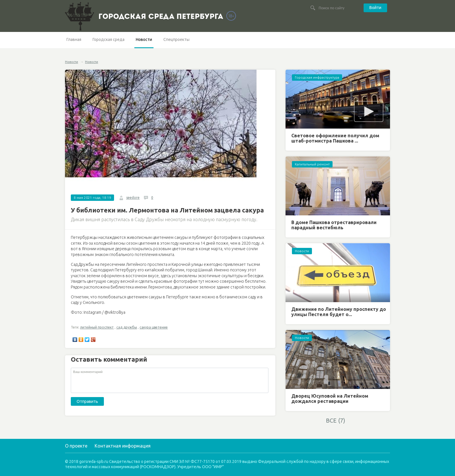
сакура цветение (154, 327)
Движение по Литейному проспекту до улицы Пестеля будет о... (339, 312)
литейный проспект (97, 327)
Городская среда (109, 39)
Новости (144, 39)
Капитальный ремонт (312, 164)
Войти (375, 8)
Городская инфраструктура (317, 77)
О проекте (76, 446)
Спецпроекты (176, 39)
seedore (133, 198)
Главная (74, 39)
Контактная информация (123, 446)
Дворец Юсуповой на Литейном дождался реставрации (330, 399)
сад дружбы (127, 327)
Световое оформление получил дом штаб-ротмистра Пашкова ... (335, 138)
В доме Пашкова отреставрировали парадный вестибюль (334, 225)
